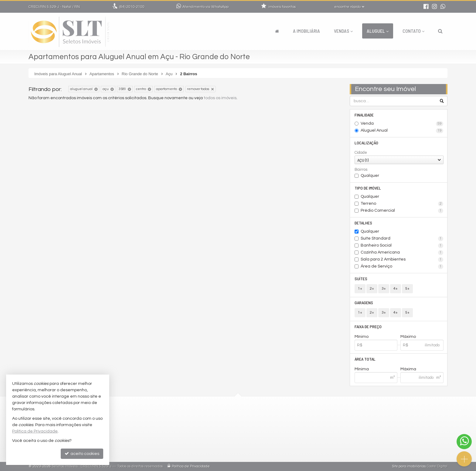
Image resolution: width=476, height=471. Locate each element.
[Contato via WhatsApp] (464, 442)
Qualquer (370, 176)
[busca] (440, 31)
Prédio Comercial (402, 211)
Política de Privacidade (191, 466)
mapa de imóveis (194, 453)
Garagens (364, 303)
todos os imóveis (220, 98)
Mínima (362, 369)
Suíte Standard (402, 239)
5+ (407, 289)
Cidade (361, 153)
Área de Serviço (402, 267)
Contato (413, 31)
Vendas (343, 31)
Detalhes (363, 223)
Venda (402, 124)
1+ (360, 289)
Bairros (361, 170)
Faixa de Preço (368, 326)
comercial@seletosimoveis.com (209, 424)
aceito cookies (82, 454)
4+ (396, 289)
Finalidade (364, 115)
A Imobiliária (306, 31)
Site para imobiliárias (409, 466)
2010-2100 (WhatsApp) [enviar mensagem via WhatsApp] (204, 417)
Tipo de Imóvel (368, 188)
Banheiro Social (402, 246)
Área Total (365, 359)
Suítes (361, 279)
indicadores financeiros (201, 439)
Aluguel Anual (402, 131)
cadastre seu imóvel (198, 446)
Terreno (402, 204)
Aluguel (378, 31)
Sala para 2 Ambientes (402, 260)
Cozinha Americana (402, 253)
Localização (366, 143)
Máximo (408, 337)
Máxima (408, 369)
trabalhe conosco (195, 431)
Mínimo (362, 337)
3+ (384, 289)
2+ (372, 289)
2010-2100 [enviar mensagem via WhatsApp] (132, 7)
